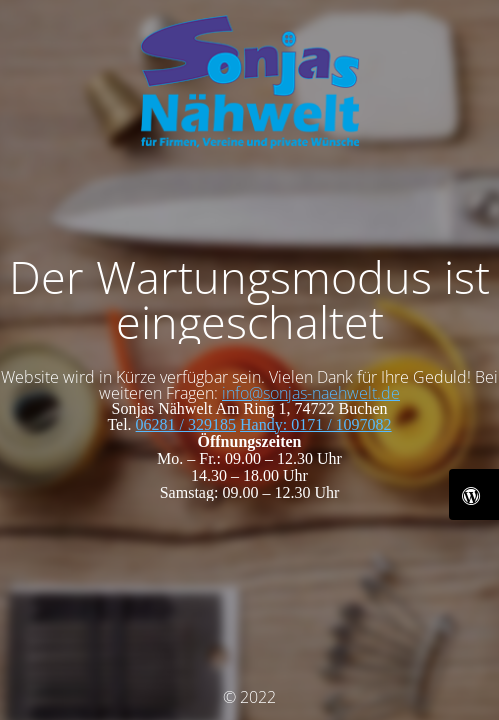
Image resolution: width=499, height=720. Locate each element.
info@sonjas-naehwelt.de (311, 393)
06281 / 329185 (186, 424)
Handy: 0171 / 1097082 (316, 424)
